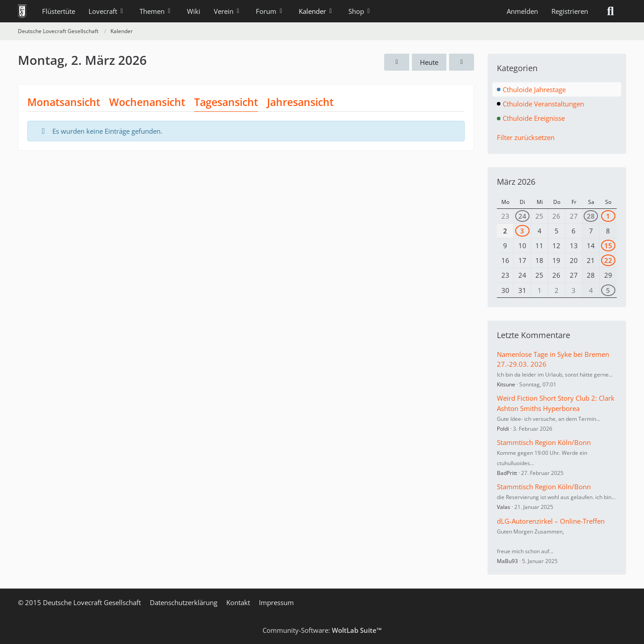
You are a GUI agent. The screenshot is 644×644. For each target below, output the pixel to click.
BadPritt (507, 473)
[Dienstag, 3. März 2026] (462, 62)
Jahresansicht (300, 102)
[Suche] (610, 11)
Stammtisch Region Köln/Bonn (544, 442)
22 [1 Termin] (608, 260)
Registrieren (570, 11)
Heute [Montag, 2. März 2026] (429, 62)
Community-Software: (322, 630)
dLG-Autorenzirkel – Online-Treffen (551, 521)
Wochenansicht (147, 102)
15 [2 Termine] (608, 246)
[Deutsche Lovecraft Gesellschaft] (22, 11)
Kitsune (506, 384)
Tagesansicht (226, 102)
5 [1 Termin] (608, 290)
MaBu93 (507, 561)
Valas (504, 507)
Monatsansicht (64, 102)
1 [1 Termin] (608, 216)
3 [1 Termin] (522, 231)
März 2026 (516, 182)
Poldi (503, 429)
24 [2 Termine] (522, 216)
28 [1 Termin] (591, 216)
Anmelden (522, 11)
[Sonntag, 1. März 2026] (397, 62)
